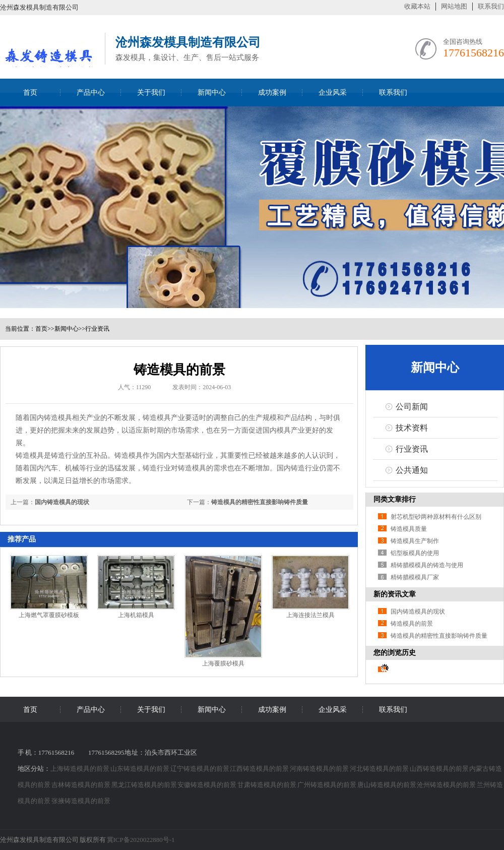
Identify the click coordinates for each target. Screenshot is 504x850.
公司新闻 (412, 407)
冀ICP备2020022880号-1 (141, 840)
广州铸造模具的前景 (327, 785)
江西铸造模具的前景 (260, 769)
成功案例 (272, 93)
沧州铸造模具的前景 (447, 785)
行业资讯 (97, 329)
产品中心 (91, 93)
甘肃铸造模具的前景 (267, 785)
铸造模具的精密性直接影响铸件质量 (260, 502)
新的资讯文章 (395, 594)
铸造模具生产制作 (415, 541)
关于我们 (151, 93)
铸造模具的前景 (412, 624)
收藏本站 (417, 6)
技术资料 (412, 428)
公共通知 (412, 470)
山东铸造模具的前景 (140, 769)
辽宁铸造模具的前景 (200, 769)
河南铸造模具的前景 (320, 769)
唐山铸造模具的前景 (387, 785)
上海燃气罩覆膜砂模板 (49, 615)
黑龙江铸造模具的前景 (145, 785)
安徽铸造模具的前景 (207, 785)
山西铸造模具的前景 (440, 769)
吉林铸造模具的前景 (81, 785)
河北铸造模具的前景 (380, 769)
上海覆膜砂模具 (223, 663)
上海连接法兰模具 (310, 615)
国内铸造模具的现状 (62, 502)
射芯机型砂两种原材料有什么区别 (436, 517)
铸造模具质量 (409, 529)
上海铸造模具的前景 (80, 769)
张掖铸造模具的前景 (81, 801)
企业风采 (333, 93)
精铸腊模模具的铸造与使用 (427, 565)
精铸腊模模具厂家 (415, 577)
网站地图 (454, 6)
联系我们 (491, 6)
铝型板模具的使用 (415, 553)
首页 (30, 93)
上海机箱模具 (136, 615)
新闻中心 (212, 93)
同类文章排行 (395, 499)
